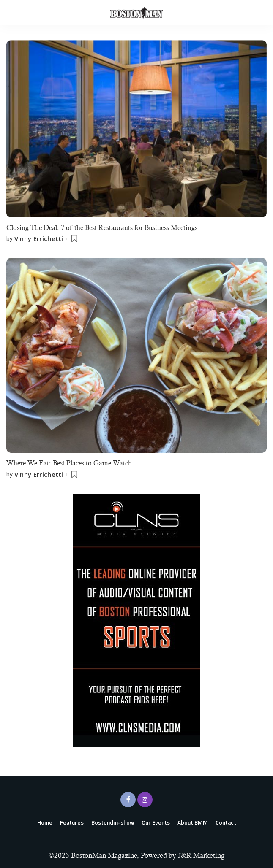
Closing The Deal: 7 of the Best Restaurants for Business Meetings (102, 228)
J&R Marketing (201, 855)
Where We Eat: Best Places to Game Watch (69, 463)
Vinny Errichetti (39, 239)
